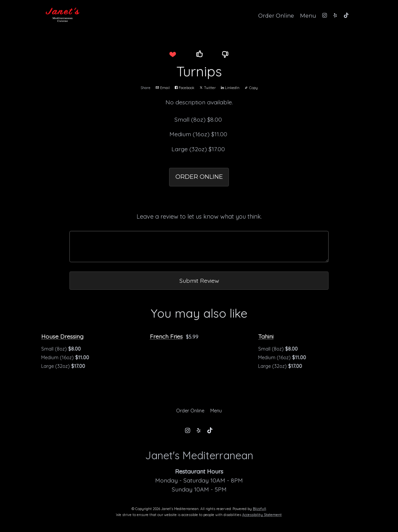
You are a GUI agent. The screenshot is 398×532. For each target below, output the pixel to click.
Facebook (185, 88)
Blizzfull (259, 509)
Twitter (208, 88)
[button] (173, 54)
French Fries (166, 336)
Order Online (276, 16)
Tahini (266, 336)
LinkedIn (230, 88)
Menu (308, 16)
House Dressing (62, 336)
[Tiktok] (346, 15)
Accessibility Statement (262, 515)
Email (163, 88)
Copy (251, 88)
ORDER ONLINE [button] (199, 177)
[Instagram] (325, 15)
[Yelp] (335, 15)
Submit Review (199, 280)
